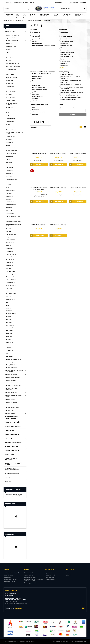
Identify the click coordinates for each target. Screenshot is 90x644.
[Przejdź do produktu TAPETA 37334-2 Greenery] (58, 143)
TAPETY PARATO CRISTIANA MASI (14, 396)
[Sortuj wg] (41, 127)
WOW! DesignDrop (11, 362)
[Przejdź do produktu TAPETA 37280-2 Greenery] (58, 177)
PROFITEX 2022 (10, 283)
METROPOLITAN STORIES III (14, 222)
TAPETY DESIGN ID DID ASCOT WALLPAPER (14, 371)
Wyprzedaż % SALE (11, 38)
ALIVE (8, 52)
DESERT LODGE (10, 127)
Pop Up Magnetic (11, 274)
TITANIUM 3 (9, 331)
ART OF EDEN (10, 75)
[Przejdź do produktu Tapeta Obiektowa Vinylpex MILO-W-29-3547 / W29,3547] (15, 521)
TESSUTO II (9, 311)
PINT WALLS (10, 263)
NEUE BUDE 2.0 (10, 240)
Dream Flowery (10, 137)
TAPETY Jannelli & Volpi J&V (13, 386)
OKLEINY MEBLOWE (11, 446)
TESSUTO (9, 308)
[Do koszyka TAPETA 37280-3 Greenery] (39, 164)
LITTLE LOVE (10, 196)
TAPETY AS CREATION (12, 41)
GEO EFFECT (10, 162)
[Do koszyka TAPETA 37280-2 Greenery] (58, 201)
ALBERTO (9, 49)
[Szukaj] (28, 9)
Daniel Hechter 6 (11, 119)
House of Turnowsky (12, 179)
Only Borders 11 (10, 260)
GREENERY (9, 165)
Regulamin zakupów (30, 577)
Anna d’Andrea (10, 58)
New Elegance (10, 243)
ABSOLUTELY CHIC (11, 46)
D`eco (8, 124)
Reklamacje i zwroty (9, 581)
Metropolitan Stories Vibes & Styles (14, 225)
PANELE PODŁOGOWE (12, 474)
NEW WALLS (10, 251)
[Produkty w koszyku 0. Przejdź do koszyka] (73, 9)
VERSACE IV (9, 345)
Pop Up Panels (10, 277)
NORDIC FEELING (11, 254)
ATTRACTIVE (10, 83)
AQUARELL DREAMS (12, 78)
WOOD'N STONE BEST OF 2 (13, 359)
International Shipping (10, 579)
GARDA (8, 159)
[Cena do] (79, 110)
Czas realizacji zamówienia (11, 573)
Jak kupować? (28, 573)
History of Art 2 (10, 174)
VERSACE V (9, 348)
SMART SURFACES (11, 294)
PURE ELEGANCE (11, 285)
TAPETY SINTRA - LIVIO (12, 408)
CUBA (8, 113)
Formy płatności (8, 575)
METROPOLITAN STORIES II (14, 219)
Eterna (8, 145)
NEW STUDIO (10, 248)
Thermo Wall (10, 328)
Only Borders (10, 257)
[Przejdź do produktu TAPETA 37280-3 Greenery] (39, 143)
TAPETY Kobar (10, 411)
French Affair (10, 156)
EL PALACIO (9, 142)
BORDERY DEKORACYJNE (13, 442)
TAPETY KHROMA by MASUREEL (12, 389)
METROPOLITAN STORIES (13, 216)
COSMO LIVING (10, 110)
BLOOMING (9, 95)
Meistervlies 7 (10, 208)
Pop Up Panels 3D (11, 280)
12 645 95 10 (11, 602)
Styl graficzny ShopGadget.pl (61, 641)
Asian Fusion (10, 81)
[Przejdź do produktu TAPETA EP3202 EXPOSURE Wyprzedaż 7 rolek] (15, 552)
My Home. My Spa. (11, 234)
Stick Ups (9, 297)
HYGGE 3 (9, 185)
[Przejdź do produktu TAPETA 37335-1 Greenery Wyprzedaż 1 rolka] (39, 177)
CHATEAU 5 (9, 107)
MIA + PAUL (9, 229)
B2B (7, 89)
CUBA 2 (8, 116)
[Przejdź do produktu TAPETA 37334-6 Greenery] (58, 214)
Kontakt (68, 575)
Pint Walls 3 (9, 268)
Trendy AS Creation (11, 365)
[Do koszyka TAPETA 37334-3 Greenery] (78, 201)
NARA (8, 237)
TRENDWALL (10, 334)
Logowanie (48, 573)
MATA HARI (9, 210)
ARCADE (9, 72)
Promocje (8, 482)
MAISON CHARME (11, 205)
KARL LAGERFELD (11, 191)
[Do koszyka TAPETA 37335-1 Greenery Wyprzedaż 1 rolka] (39, 201)
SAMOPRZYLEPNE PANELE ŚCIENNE (13, 464)
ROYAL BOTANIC (11, 291)
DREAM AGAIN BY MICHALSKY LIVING (14, 133)
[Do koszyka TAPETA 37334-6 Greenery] (58, 236)
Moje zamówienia (50, 575)
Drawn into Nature (11, 130)
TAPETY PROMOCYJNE (12, 35)
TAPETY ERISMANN (11, 374)
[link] (44, 32)
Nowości (8, 478)
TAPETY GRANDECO (12, 383)
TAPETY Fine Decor (11, 380)
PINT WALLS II (10, 265)
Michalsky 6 (9, 231)
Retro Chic (9, 288)
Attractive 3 (9, 44)
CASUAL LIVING (10, 100)
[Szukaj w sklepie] (15, 9)
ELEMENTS (9, 139)
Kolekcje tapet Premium (13, 426)
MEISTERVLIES (10, 213)
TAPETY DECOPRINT (12, 368)
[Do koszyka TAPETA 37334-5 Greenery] (39, 236)
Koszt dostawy (8, 577)
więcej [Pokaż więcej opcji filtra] (61, 68)
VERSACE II (9, 339)
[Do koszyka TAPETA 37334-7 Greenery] (78, 164)
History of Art (10, 171)
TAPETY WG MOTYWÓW (13, 422)
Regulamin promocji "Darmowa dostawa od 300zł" (34, 580)
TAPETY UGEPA (10, 405)
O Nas (68, 573)
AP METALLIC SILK (11, 69)
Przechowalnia (49, 577)
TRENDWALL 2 (10, 336)
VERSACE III (9, 342)
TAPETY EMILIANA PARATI (13, 377)
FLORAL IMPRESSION (12, 151)
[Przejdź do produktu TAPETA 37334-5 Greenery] (39, 214)
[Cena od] (66, 110)
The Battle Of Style (11, 314)
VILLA (8, 354)
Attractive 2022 (10, 86)
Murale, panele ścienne (12, 434)
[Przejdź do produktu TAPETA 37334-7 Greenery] (78, 143)
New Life (8, 246)
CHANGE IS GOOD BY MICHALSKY (12, 104)
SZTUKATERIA (9, 454)
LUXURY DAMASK (11, 202)
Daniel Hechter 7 (11, 121)
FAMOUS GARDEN (11, 148)
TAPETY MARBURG (11, 393)
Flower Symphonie (11, 154)
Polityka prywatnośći (30, 583)
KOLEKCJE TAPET (10, 32)
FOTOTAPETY (9, 438)
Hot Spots (9, 176)
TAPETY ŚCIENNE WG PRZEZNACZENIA (12, 418)
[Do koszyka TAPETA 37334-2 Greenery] (58, 164)
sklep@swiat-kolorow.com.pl (16, 604)
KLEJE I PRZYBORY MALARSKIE (11, 459)
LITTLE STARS (10, 199)
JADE (8, 188)
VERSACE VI (9, 351)
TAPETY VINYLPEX (11, 413)
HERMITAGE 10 (10, 168)
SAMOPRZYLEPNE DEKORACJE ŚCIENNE (12, 469)
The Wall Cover (10, 325)
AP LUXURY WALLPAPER (13, 66)
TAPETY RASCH (10, 399)
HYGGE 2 (9, 182)
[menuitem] (9, 15)
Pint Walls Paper (10, 271)
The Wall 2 (9, 319)
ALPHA (8, 55)
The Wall (8, 317)
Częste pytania (29, 575)
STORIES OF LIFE (11, 300)
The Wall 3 (9, 322)
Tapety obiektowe (11, 430)
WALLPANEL (10, 356)
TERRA (8, 305)
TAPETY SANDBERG (12, 402)
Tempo (8, 302)
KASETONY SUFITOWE (12, 450)
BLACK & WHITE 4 (11, 92)
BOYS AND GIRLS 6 (11, 98)
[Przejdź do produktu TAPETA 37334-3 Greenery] (78, 177)
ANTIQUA (9, 61)
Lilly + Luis (9, 193)
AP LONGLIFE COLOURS (13, 63)
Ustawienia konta (50, 579)
